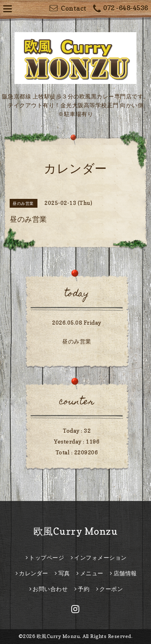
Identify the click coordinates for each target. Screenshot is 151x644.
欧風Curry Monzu (76, 531)
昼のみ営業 (77, 341)
